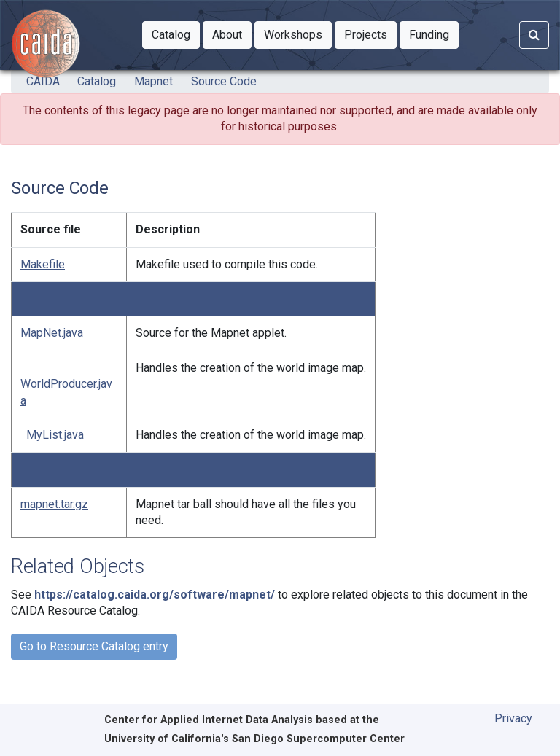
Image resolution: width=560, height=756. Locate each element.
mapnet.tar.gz (54, 504)
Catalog (97, 81)
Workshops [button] (298, 34)
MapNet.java (52, 333)
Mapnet (153, 81)
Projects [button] (370, 34)
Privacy (513, 718)
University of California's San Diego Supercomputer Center (254, 739)
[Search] (534, 35)
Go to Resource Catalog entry (94, 646)
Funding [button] (434, 34)
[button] (171, 35)
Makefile (43, 264)
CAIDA (43, 81)
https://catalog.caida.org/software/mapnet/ (155, 595)
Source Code (224, 81)
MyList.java (55, 435)
